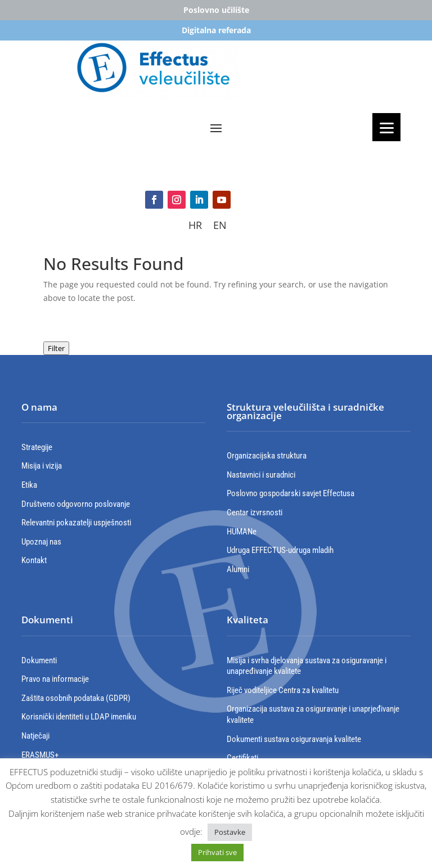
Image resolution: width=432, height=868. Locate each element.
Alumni (238, 569)
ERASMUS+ (40, 755)
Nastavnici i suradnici (261, 475)
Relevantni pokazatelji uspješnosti (76, 523)
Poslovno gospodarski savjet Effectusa (291, 493)
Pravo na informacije (55, 679)
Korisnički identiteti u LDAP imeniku (79, 717)
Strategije (37, 447)
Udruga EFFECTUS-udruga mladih (280, 550)
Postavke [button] (230, 832)
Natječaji (35, 736)
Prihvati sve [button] (217, 852)
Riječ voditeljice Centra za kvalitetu (283, 690)
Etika (29, 485)
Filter (56, 348)
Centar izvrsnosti (255, 512)
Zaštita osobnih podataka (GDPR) (76, 698)
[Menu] (386, 127)
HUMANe (242, 532)
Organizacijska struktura (267, 456)
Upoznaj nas (41, 542)
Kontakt (34, 560)
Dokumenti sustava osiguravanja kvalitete (294, 739)
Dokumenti (39, 660)
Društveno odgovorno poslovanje (76, 504)
